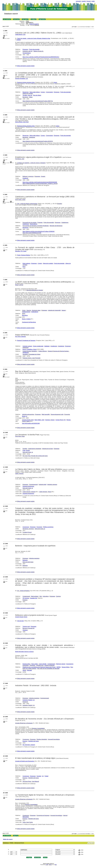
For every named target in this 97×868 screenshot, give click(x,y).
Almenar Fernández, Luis (22, 78)
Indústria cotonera (52, 484)
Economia (67, 414)
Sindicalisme (35, 312)
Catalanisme (65, 222)
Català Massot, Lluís (20, 34)
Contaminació (26, 596)
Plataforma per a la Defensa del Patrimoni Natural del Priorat (39, 667)
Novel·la (29, 310)
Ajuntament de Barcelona (29, 322)
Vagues (64, 310)
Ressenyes (26, 92)
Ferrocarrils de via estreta (29, 222)
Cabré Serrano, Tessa (45, 492)
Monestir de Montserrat (56, 226)
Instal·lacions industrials (35, 449)
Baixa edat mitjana (35, 92)
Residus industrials (42, 739)
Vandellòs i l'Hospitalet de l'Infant (31, 354)
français (89, 1)
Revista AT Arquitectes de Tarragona (26, 340)
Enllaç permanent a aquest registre (26, 66)
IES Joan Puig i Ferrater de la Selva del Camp (35, 456)
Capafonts (25, 178)
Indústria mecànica (34, 558)
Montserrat (25, 227)
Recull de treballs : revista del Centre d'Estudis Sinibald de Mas (34, 38)
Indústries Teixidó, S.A (29, 700)
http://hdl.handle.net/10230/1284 (31, 423)
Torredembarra (27, 53)
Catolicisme (26, 224)
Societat (39, 776)
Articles (19, 40)
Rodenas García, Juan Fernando (31, 358)
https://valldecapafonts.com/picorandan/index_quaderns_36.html (40, 184)
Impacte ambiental (49, 665)
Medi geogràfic (46, 414)
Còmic (24, 310)
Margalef (29, 670)
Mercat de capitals (48, 263)
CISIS (47, 865)
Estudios (59, 204)
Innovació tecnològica (54, 739)
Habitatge (47, 346)
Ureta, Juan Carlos (28, 822)
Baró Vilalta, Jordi (39, 420)
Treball (46, 776)
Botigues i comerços (28, 176)
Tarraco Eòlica (66, 667)
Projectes (40, 222)
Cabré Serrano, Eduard (29, 492)
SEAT (24, 314)
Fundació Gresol (27, 532)
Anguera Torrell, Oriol (28, 420)
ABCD (50, 865)
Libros (55, 82)
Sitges (31, 97)
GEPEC (59, 667)
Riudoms (25, 600)
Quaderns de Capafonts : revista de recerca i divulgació (31, 163)
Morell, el (25, 416)
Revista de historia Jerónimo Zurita (26, 82)
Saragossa (32, 137)
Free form (92, 843)
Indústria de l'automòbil (54, 310)
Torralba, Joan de (27, 95)
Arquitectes (61, 346)
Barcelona (25, 97)
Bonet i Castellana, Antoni (30, 349)
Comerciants (49, 92)
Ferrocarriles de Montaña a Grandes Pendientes (36, 226)
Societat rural (40, 665)
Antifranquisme (26, 312)
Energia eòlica (26, 664)
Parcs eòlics (35, 664)
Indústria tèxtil (42, 484)
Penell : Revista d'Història (24, 255)
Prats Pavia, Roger (20, 436)
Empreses (25, 49)
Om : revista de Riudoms (23, 591)
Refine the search (34, 24)
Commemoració (33, 484)
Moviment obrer (36, 310)
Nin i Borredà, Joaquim (29, 745)
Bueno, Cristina (26, 319)
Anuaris (43, 176)
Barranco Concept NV (28, 628)
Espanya (25, 741)
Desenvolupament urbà (57, 414)
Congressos (26, 527)
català (93, 1)
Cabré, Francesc (19, 474)
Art (43, 776)
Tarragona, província (28, 529)
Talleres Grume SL (38, 51)
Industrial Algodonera (28, 486)
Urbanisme (26, 348)
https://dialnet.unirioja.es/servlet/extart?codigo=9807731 (38, 101)
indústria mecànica (34, 698)
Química (58, 596)
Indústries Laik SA (27, 51)
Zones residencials (38, 346)
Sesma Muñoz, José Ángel (22, 122)
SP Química (26, 598)
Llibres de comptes (28, 93)
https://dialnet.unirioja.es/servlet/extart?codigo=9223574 (38, 141)
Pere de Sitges (37, 95)
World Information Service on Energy (24, 652)
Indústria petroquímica (28, 414)
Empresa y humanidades (38, 728)
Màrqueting (26, 817)
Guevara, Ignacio (50, 420)
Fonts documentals (34, 49)
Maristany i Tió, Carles (21, 251)
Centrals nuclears (27, 346)
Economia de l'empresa (43, 815)
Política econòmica (48, 527)
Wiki (56, 865)
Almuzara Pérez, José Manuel (31, 781)
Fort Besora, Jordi (20, 159)
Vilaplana (25, 630)
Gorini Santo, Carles (20, 200)
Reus (24, 267)
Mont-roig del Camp (28, 562)
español (84, 1)
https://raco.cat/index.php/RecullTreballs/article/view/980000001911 (41, 57)
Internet (65, 815)
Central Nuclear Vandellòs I (30, 351)
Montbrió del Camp (34, 741)
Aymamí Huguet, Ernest (21, 617)
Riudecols (25, 702)
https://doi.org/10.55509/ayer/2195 (32, 233)
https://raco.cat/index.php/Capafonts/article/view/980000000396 (40, 182)
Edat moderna (26, 263)
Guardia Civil (34, 598)
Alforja (24, 670)
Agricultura (46, 596)
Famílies (25, 449)
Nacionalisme (34, 224)
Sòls (41, 596)
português (78, 1)
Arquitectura (54, 346)
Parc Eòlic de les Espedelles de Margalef (48, 668)
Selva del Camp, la (28, 452)
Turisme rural (26, 626)
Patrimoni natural (61, 664)
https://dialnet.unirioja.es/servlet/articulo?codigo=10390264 (38, 231)
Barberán (25, 560)
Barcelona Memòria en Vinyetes (35, 290)
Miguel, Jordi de (19, 285)
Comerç (43, 92)
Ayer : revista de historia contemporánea (27, 204)
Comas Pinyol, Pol (61, 420)
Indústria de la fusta (47, 449)
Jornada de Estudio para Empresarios (25, 761)
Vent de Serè (20, 621)
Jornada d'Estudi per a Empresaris (24, 723)
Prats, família (26, 450)
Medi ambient (35, 596)
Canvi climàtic (43, 664)
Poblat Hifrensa (43, 351)
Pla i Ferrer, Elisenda (20, 337)
